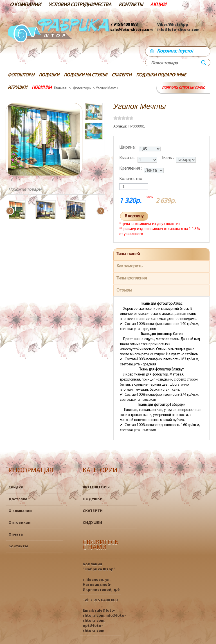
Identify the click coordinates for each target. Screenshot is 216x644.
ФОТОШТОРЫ (96, 487)
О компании (20, 511)
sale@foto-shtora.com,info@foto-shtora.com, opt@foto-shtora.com (104, 621)
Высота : (128, 158)
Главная (60, 88)
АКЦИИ (158, 5)
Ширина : (128, 147)
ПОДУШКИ (93, 499)
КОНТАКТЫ (131, 5)
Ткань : (168, 158)
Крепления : (131, 169)
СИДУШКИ (92, 523)
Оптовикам (20, 523)
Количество (131, 179)
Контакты (18, 546)
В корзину (134, 216)
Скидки (16, 487)
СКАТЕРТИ (93, 511)
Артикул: (121, 127)
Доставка (18, 499)
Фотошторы (82, 88)
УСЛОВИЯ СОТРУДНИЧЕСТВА (80, 5)
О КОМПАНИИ (25, 5)
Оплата (16, 535)
